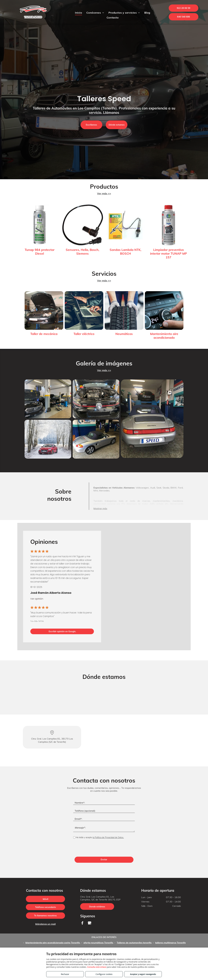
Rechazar (65, 974)
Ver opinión (37, 599)
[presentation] (95, 848)
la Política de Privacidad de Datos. (108, 837)
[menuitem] (79, 13)
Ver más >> (104, 193)
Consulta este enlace (97, 967)
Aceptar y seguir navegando (143, 974)
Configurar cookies (104, 974)
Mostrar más (100, 508)
